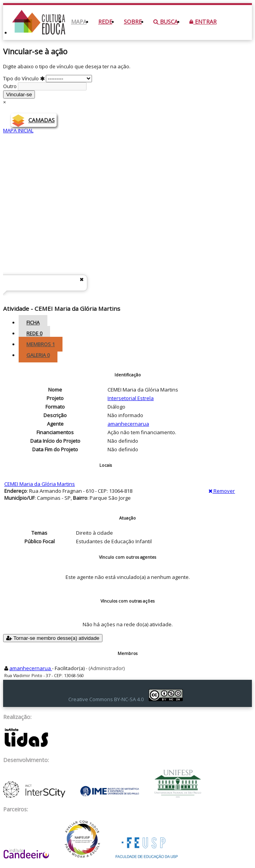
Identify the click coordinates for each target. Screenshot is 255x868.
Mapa (79, 22)
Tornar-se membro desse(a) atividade (53, 638)
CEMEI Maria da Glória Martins (40, 484)
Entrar (203, 22)
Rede (105, 22)
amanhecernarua (128, 424)
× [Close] (4, 102)
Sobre (133, 22)
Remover (222, 491)
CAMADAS (42, 120)
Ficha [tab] (33, 322)
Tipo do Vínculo (48, 78)
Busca (166, 22)
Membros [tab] (41, 344)
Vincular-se (19, 94)
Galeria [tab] (38, 355)
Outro (45, 86)
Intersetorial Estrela (159, 308)
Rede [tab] (34, 333)
